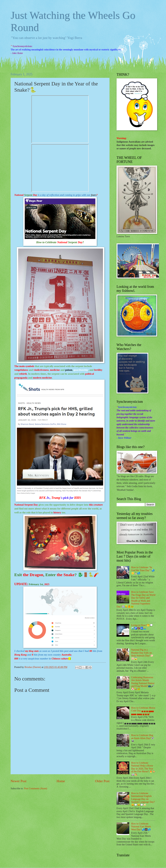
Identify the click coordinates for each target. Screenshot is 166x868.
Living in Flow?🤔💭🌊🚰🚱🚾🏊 (142, 627)
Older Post (102, 781)
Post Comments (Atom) (36, 788)
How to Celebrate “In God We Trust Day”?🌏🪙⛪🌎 (143, 570)
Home (61, 781)
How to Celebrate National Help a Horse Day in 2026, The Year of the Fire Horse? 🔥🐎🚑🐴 (143, 769)
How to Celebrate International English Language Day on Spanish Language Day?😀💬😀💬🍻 (143, 799)
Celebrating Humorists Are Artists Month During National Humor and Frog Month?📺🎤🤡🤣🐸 (143, 683)
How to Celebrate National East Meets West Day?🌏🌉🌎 (141, 827)
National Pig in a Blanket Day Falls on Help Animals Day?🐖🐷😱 (142, 654)
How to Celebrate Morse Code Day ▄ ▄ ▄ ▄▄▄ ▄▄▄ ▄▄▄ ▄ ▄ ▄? (143, 711)
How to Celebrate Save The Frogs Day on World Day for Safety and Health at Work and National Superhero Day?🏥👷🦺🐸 (136, 599)
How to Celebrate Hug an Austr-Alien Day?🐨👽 (143, 738)
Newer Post (19, 781)
